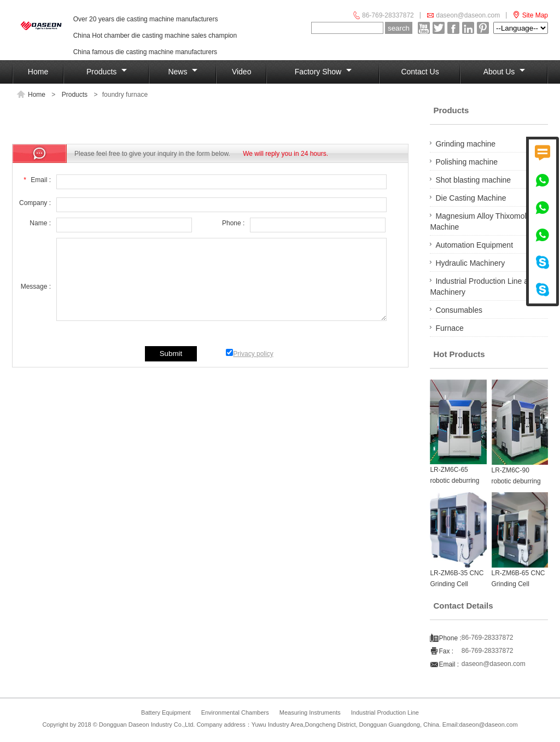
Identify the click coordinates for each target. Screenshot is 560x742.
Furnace (449, 328)
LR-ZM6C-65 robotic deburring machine (454, 481)
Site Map (535, 15)
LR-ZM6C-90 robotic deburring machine (516, 481)
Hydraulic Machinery (470, 263)
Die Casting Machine (471, 198)
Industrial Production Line (385, 712)
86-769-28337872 (388, 15)
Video (242, 72)
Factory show (323, 72)
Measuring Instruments (310, 712)
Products (107, 72)
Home (38, 72)
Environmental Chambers (235, 712)
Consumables (459, 310)
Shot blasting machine (473, 180)
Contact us (420, 72)
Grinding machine (465, 144)
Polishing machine (466, 162)
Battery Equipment (166, 712)
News (183, 72)
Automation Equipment (474, 245)
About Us (504, 72)
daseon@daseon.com (468, 15)
